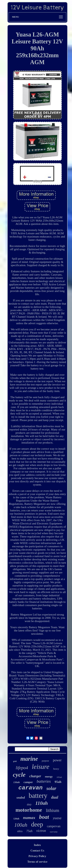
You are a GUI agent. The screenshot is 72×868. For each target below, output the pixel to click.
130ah (16, 782)
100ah (21, 825)
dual (55, 797)
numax (29, 818)
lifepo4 (22, 768)
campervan (54, 826)
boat (44, 817)
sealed (21, 798)
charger (35, 776)
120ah (16, 819)
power (57, 760)
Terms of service (37, 862)
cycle (19, 775)
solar (51, 788)
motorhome (29, 810)
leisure (41, 767)
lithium (53, 810)
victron (41, 831)
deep (37, 824)
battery (38, 796)
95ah (58, 782)
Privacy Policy (37, 856)
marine (29, 759)
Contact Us (37, 851)
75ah (29, 831)
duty (29, 804)
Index (37, 845)
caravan (31, 788)
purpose (46, 761)
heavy (56, 769)
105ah (59, 777)
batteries (44, 781)
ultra (20, 831)
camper (28, 782)
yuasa (57, 818)
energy (49, 777)
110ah (42, 803)
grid (15, 761)
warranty (54, 832)
